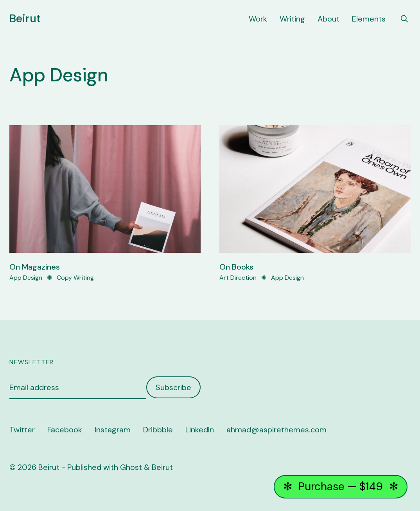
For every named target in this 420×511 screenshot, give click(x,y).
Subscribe (173, 387)
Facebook (65, 430)
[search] (404, 19)
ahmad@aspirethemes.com (276, 430)
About (328, 19)
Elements (369, 19)
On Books (236, 267)
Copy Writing (75, 278)
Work (258, 19)
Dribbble (158, 430)
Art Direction (238, 278)
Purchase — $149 (341, 487)
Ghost (131, 467)
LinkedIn (200, 430)
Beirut (25, 19)
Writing (292, 19)
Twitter (22, 430)
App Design (26, 278)
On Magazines (35, 267)
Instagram (113, 430)
